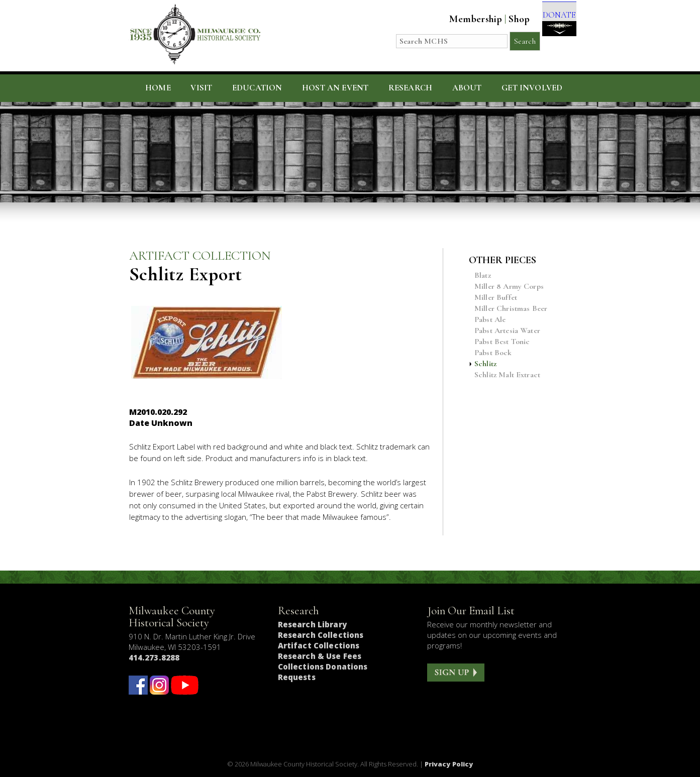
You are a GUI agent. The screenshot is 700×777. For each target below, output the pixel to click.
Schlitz (485, 364)
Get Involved (532, 88)
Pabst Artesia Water (507, 331)
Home (158, 88)
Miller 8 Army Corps (509, 287)
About (467, 88)
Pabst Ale (490, 320)
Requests (297, 677)
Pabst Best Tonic (502, 342)
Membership (462, 19)
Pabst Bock (493, 353)
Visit (201, 88)
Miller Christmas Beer (511, 309)
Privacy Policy (449, 764)
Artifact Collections (319, 645)
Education (257, 88)
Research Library (312, 624)
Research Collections (321, 635)
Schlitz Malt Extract (507, 375)
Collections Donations (323, 667)
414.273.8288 (154, 657)
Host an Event (335, 88)
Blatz (483, 275)
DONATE (552, 26)
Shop (506, 19)
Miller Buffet (496, 298)
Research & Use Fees (320, 656)
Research (410, 88)
